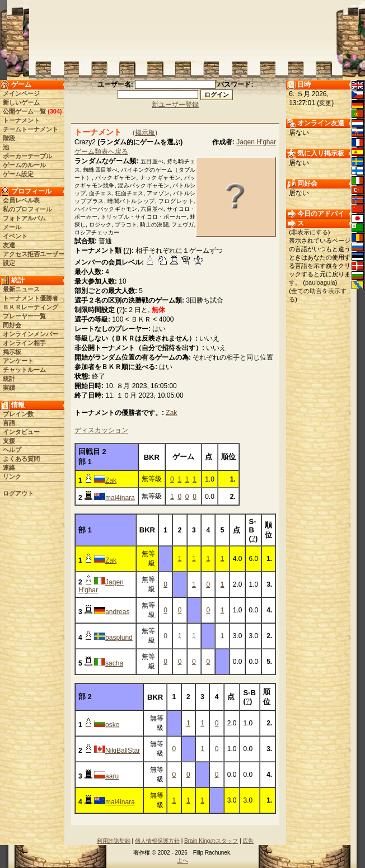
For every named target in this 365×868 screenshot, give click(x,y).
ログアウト (18, 493)
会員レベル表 (21, 200)
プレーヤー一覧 (24, 316)
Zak (171, 413)
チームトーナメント (31, 129)
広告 (248, 841)
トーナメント (21, 120)
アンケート (18, 361)
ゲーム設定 (18, 174)
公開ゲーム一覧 (24, 111)
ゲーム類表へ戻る (101, 152)
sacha (114, 663)
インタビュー (21, 432)
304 (55, 111)
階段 (9, 138)
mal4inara (120, 498)
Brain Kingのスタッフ (211, 841)
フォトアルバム (24, 218)
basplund (119, 638)
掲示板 (12, 352)
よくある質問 (21, 459)
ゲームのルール (24, 165)
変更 (325, 103)
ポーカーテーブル (27, 156)
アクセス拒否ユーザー (34, 254)
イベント (15, 236)
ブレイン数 (18, 414)
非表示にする (310, 232)
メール (12, 227)
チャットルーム (24, 370)
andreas (117, 612)
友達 (9, 245)
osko (112, 725)
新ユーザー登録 (175, 105)
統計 (9, 379)
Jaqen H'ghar (256, 142)
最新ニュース (21, 289)
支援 (9, 441)
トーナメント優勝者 (31, 298)
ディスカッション (101, 430)
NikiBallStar (123, 751)
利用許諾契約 (114, 841)
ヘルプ (12, 450)
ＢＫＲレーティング (31, 307)
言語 (9, 423)
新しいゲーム (21, 102)
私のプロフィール (27, 209)
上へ (182, 860)
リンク (12, 477)
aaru (112, 776)
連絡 (9, 468)
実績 (9, 388)
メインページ (21, 93)
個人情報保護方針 (157, 841)
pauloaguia (320, 282)
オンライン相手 (24, 343)
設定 (9, 263)
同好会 (12, 325)
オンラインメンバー (31, 334)
